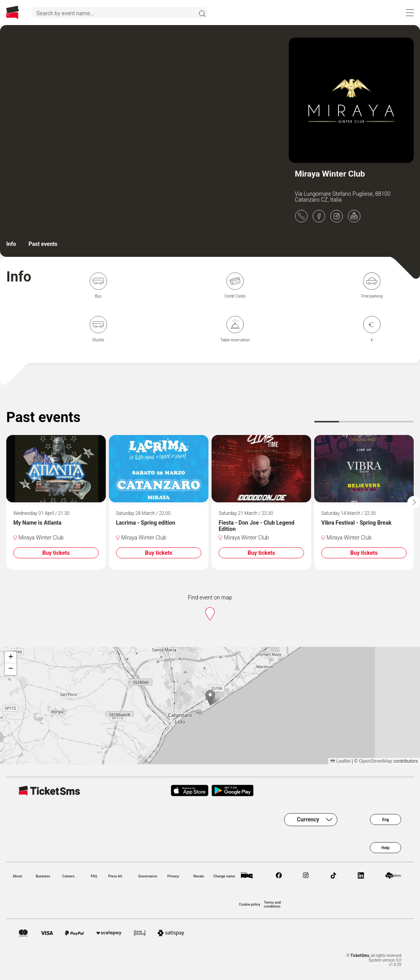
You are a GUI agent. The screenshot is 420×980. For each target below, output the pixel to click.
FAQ (94, 876)
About (17, 876)
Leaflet (340, 761)
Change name (224, 876)
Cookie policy (250, 904)
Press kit (115, 876)
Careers (68, 876)
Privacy (173, 876)
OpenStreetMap (376, 761)
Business (43, 876)
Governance (148, 876)
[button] (210, 698)
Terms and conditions (272, 904)
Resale (198, 876)
